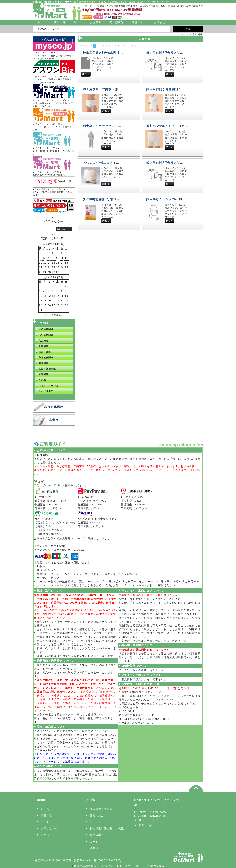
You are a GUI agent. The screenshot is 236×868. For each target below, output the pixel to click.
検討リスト (139, 22)
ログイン (92, 6)
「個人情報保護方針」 (133, 679)
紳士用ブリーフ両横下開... (102, 89)
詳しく (86, 74)
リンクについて (149, 820)
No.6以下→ (64, 229)
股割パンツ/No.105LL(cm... (167, 126)
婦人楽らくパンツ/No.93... (166, 199)
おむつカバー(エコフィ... (101, 163)
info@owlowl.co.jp (141, 723)
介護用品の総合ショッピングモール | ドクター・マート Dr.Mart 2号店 (119, 866)
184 (131, 46)
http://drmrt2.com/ (154, 812)
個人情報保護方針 (194, 6)
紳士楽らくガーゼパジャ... (102, 126)
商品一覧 (60, 22)
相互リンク (146, 825)
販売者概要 (120, 6)
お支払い (163, 6)
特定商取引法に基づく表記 (142, 6)
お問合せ (160, 22)
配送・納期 (176, 6)
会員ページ (105, 6)
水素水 (54, 420)
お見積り (96, 22)
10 (122, 46)
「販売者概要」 (140, 670)
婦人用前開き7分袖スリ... (165, 53)
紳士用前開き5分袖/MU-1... (103, 53)
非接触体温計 (54, 407)
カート (78, 22)
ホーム (42, 22)
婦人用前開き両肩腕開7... (165, 89)
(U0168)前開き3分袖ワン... (103, 199)
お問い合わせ (49, 828)
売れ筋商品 (117, 22)
